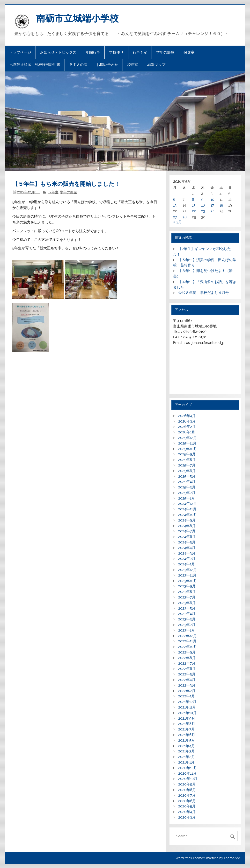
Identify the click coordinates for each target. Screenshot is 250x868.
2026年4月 (187, 416)
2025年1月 (187, 498)
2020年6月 (187, 801)
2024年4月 (187, 548)
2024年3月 (187, 553)
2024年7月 (187, 531)
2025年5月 (187, 476)
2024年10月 (188, 515)
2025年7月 (187, 465)
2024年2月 (187, 559)
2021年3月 (187, 751)
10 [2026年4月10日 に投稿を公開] (212, 200)
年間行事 (93, 52)
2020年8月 (187, 790)
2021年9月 (187, 718)
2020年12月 (188, 768)
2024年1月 (187, 564)
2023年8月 (187, 592)
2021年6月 (187, 735)
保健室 (189, 52)
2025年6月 (187, 471)
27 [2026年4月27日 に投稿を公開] (175, 217)
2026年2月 (187, 427)
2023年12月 (187, 570)
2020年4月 (187, 812)
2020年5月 (187, 806)
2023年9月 (187, 586)
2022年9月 (187, 652)
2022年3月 (187, 685)
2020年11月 (187, 773)
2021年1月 (186, 762)
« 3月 (177, 222)
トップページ (20, 52)
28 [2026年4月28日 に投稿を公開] (185, 217)
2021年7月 (187, 729)
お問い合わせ (107, 65)
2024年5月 (187, 542)
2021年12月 (187, 702)
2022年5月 (187, 674)
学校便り (116, 52)
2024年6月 (187, 537)
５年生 (53, 192)
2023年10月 (188, 581)
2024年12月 (187, 504)
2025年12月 (187, 438)
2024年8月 (187, 526)
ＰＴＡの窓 (78, 65)
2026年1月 (187, 432)
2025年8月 (187, 460)
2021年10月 (187, 713)
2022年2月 (187, 691)
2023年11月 (187, 575)
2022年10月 (188, 647)
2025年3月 (187, 487)
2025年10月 (188, 449)
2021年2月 (187, 757)
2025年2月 (187, 493)
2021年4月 (187, 746)
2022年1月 (187, 696)
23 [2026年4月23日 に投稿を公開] (203, 211)
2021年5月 (187, 740)
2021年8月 (187, 724)
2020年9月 (187, 784)
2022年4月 (187, 680)
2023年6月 (187, 603)
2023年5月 (187, 608)
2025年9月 (187, 454)
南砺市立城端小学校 (77, 18)
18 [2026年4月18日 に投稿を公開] (221, 205)
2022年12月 (187, 636)
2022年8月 (187, 658)
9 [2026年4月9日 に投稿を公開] (202, 200)
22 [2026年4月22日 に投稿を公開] (194, 211)
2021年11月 (187, 707)
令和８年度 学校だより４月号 (204, 293)
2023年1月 (187, 630)
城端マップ (156, 65)
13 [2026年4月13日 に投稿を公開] (175, 205)
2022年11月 (187, 641)
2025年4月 (187, 482)
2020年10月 (188, 779)
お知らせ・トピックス (58, 52)
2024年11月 (187, 509)
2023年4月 (187, 614)
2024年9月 (187, 520)
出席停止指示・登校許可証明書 (35, 65)
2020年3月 (187, 817)
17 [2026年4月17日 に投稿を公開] (212, 205)
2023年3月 (187, 619)
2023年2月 (187, 625)
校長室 (133, 65)
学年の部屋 (165, 52)
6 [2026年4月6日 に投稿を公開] (174, 200)
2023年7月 (187, 597)
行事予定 (140, 52)
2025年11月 (187, 443)
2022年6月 (187, 669)
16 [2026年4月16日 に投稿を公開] (203, 205)
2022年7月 (187, 663)
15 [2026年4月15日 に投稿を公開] (194, 205)
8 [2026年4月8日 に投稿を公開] (193, 200)
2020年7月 (187, 795)
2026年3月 (187, 421)
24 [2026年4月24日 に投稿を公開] (213, 211)
